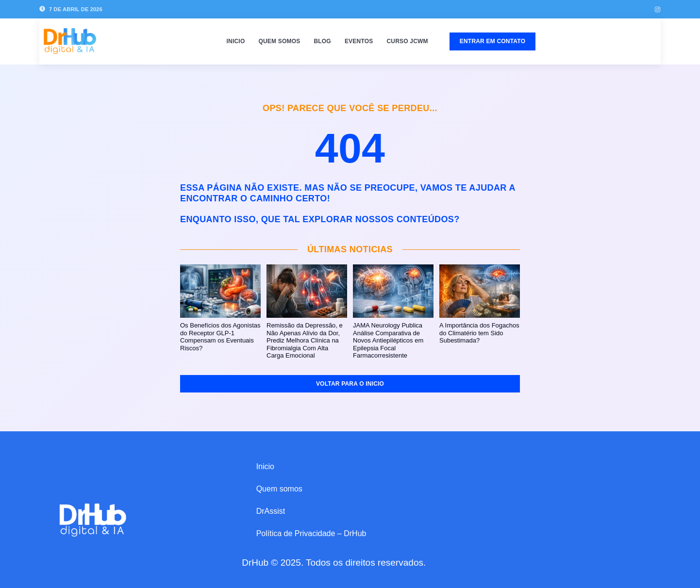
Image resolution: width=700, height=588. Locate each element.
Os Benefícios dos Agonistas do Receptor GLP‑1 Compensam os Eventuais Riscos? (220, 337)
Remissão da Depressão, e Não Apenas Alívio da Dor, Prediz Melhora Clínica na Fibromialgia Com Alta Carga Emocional (305, 340)
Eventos (359, 41)
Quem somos (279, 41)
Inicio (236, 41)
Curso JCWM (407, 41)
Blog (322, 41)
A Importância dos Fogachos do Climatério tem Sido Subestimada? (479, 333)
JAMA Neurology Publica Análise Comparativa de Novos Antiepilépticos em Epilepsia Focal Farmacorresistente (388, 340)
